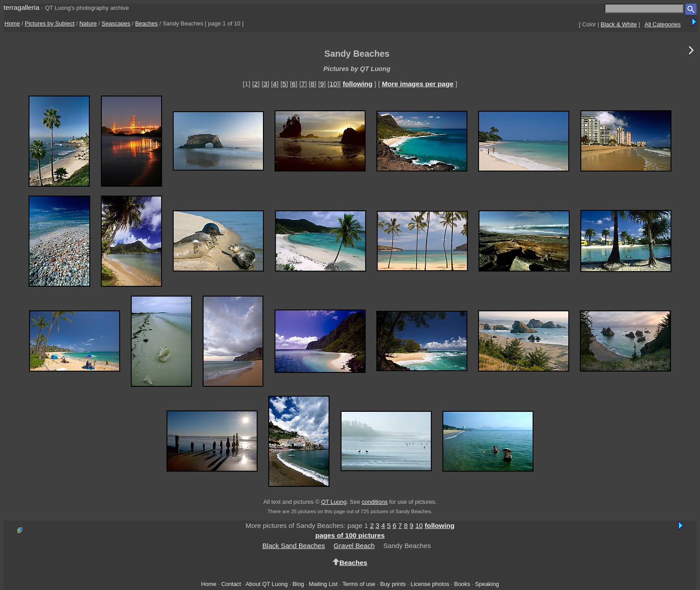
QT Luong (334, 502)
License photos (430, 584)
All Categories (663, 24)
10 (333, 84)
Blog (298, 584)
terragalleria (21, 7)
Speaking (487, 584)
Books (462, 584)
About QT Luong (267, 584)
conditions (375, 502)
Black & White (619, 24)
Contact (231, 584)
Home (12, 23)
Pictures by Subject (50, 23)
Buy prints (393, 584)
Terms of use (359, 584)
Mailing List (323, 584)
